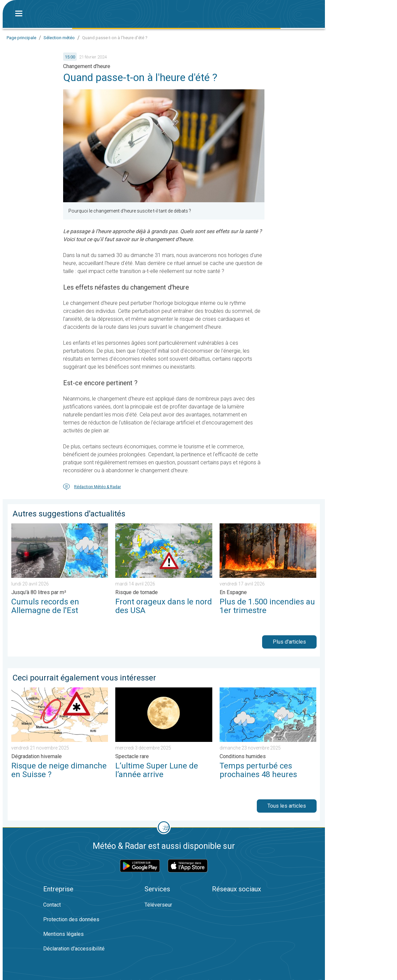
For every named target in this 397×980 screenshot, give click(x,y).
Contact (52, 905)
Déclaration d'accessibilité (74, 949)
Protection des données (71, 919)
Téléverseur (158, 905)
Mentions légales (63, 934)
